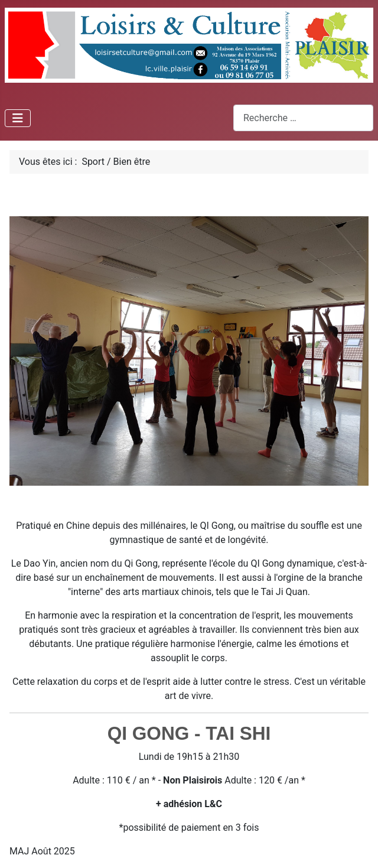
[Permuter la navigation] (18, 118)
